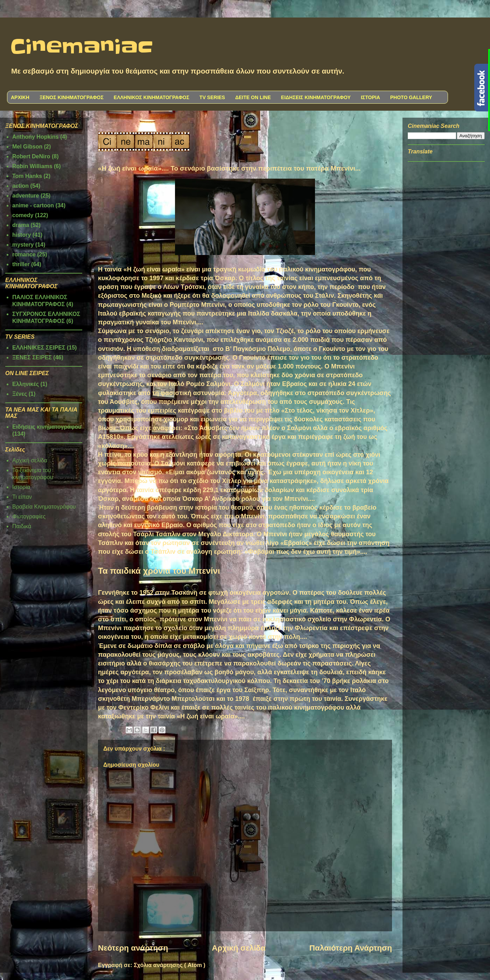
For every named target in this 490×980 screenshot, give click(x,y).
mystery (23, 245)
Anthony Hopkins (35, 137)
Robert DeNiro (31, 156)
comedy (23, 215)
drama (21, 225)
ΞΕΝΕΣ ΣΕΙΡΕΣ (32, 357)
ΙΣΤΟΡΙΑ (370, 97)
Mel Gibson (27, 147)
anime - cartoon (33, 205)
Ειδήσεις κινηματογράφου (47, 427)
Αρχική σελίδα (239, 948)
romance (24, 254)
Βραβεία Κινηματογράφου (44, 507)
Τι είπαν (22, 497)
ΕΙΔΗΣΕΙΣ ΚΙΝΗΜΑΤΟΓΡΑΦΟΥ (316, 97)
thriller (21, 264)
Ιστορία (21, 487)
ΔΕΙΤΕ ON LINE (253, 97)
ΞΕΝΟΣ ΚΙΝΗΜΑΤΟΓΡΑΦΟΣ (72, 97)
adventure (26, 196)
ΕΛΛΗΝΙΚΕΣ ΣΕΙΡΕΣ (39, 348)
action (20, 186)
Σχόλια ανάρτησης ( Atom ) (169, 965)
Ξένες (20, 394)
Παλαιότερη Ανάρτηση (351, 948)
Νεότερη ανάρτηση (133, 948)
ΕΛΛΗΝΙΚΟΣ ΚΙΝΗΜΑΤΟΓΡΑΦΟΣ (152, 97)
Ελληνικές (26, 384)
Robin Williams (32, 166)
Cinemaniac (82, 47)
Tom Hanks (27, 176)
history (22, 235)
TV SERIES (212, 97)
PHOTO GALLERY (411, 97)
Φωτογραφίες (29, 516)
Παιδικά (22, 526)
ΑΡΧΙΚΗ (20, 97)
